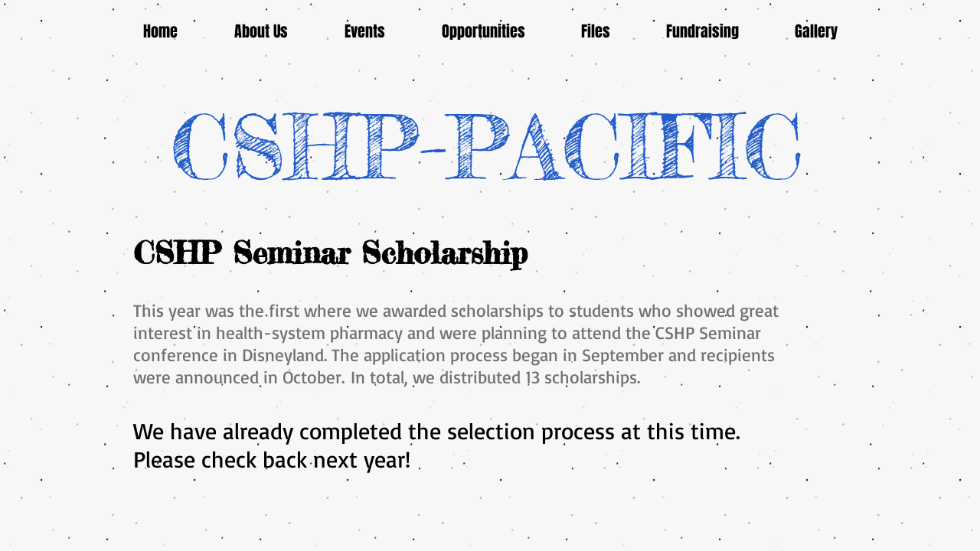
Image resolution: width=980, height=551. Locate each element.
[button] (365, 32)
